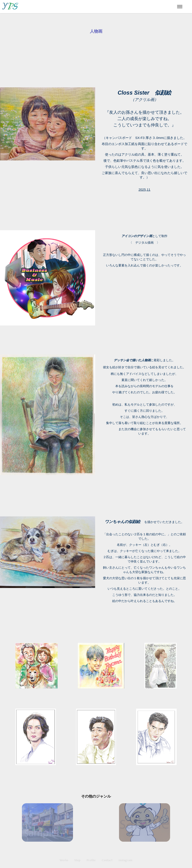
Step (77, 860)
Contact (107, 860)
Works (64, 860)
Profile (91, 860)
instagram (125, 860)
